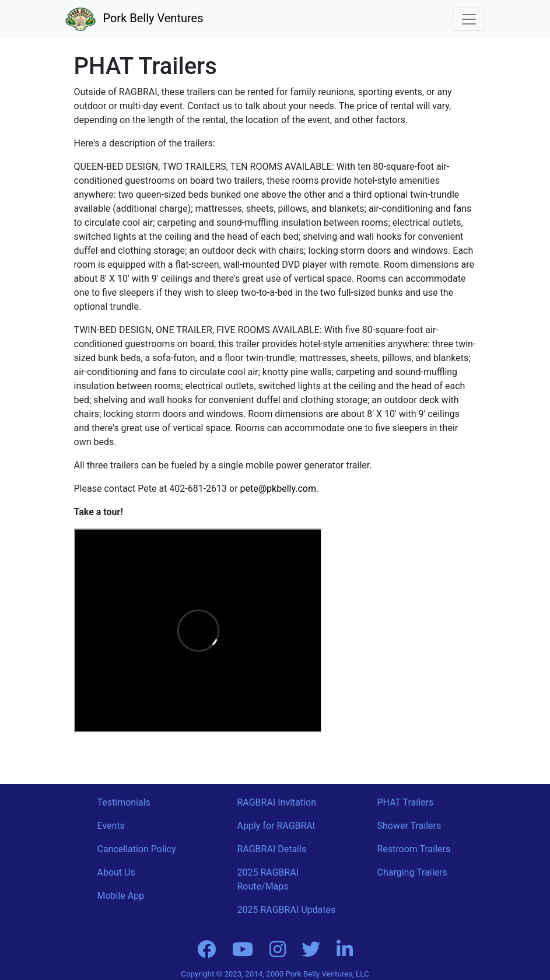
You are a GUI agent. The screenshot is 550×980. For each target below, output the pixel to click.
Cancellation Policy (137, 849)
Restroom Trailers (414, 849)
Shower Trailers (409, 826)
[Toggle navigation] (469, 19)
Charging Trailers (412, 872)
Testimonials (124, 802)
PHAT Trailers (406, 802)
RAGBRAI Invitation (277, 802)
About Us (116, 872)
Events (111, 826)
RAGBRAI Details (272, 849)
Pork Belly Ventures (134, 18)
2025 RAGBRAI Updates (287, 910)
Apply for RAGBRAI (276, 826)
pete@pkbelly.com (278, 489)
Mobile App (121, 896)
